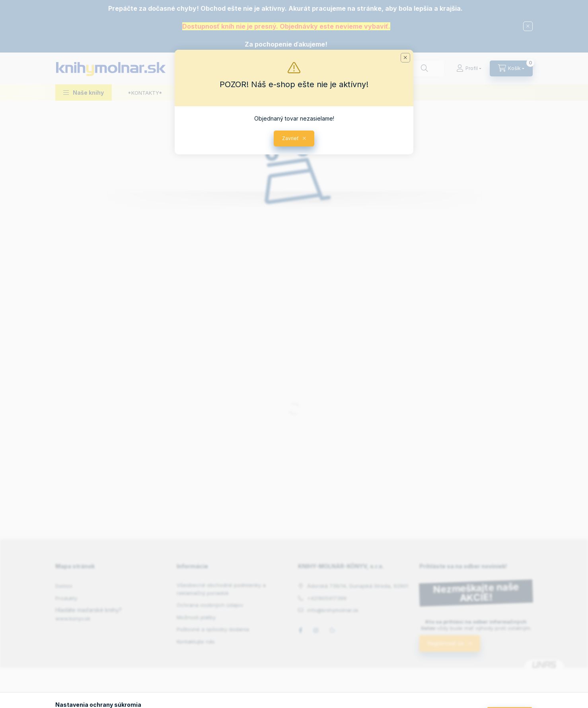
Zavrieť (290, 138)
